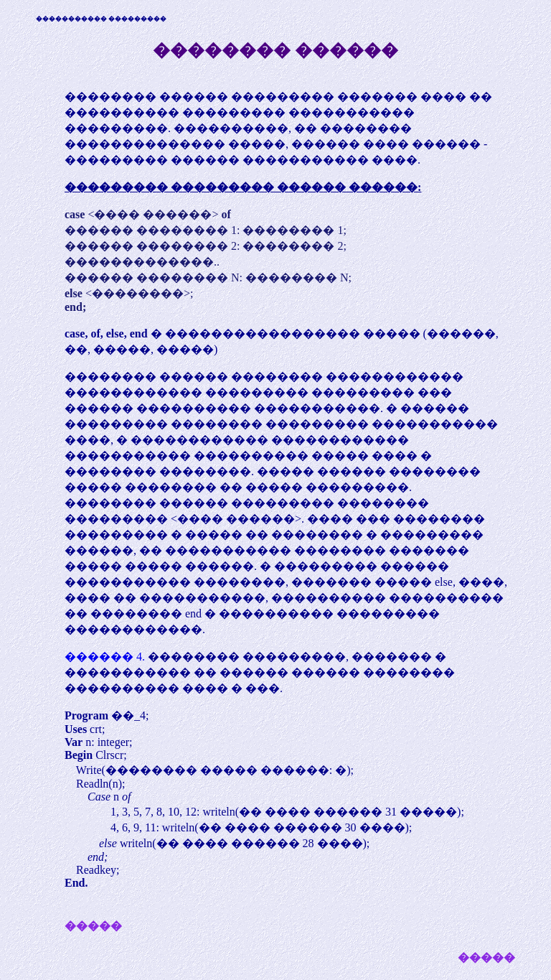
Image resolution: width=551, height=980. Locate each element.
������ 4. (106, 657)
